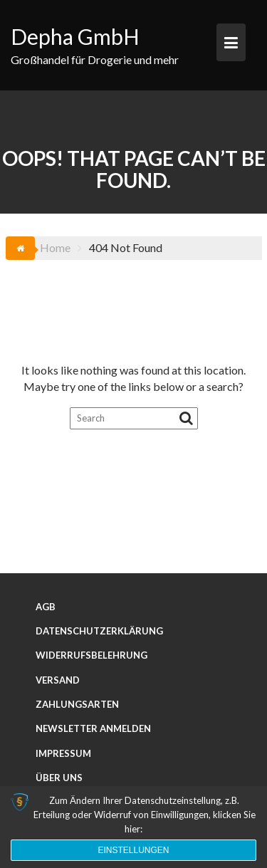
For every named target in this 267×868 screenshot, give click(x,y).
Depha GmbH (75, 36)
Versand (58, 680)
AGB (46, 607)
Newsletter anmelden (93, 728)
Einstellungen (133, 850)
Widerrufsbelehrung (91, 655)
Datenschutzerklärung (99, 631)
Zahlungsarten (77, 704)
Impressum (63, 753)
